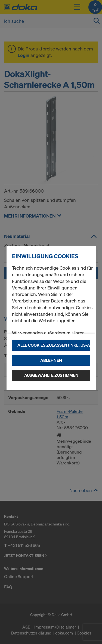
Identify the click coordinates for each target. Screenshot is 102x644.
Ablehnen (51, 360)
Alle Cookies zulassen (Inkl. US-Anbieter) (54, 345)
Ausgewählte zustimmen (51, 375)
